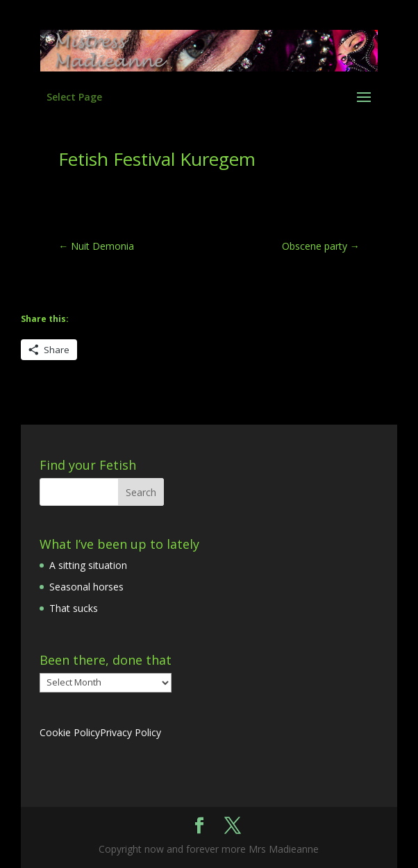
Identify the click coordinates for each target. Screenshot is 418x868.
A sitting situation (88, 565)
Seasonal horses (86, 587)
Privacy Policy (131, 732)
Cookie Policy (70, 732)
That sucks (74, 608)
